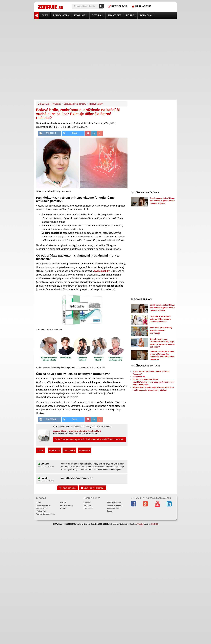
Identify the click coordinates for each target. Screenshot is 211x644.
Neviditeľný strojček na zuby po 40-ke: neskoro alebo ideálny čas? (160, 319)
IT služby (140, 524)
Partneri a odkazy (66, 505)
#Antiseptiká (69, 450)
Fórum (131, 15)
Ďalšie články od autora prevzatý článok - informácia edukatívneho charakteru (90, 439)
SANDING (154, 524)
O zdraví (97, 15)
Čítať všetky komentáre (92, 488)
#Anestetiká (84, 450)
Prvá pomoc (88, 508)
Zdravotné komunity (115, 505)
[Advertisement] (106, 39)
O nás (38, 502)
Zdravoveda (61, 15)
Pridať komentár (68, 488)
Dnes (45, 15)
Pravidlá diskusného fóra (45, 514)
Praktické (115, 15)
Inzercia (63, 502)
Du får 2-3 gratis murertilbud (145, 379)
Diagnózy (87, 505)
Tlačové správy (96, 104)
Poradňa (146, 15)
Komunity (81, 15)
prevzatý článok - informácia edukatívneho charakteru (77, 431)
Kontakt (63, 508)
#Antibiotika (54, 450)
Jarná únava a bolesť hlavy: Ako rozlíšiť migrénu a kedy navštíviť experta (162, 201)
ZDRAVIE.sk (44, 104)
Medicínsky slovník (114, 502)
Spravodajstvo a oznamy (75, 104)
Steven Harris (139, 377)
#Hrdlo (40, 450)
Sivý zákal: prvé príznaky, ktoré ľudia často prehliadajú (161, 330)
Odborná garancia (43, 505)
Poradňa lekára (113, 508)
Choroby (87, 502)
